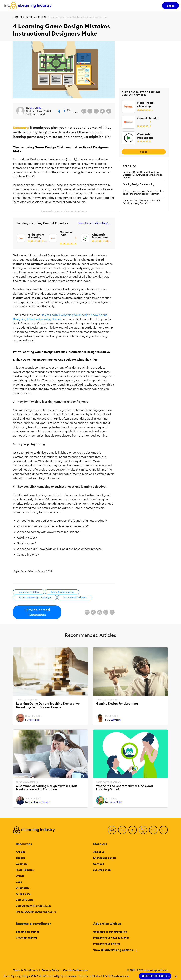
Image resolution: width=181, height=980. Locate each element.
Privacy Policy (50, 970)
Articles (21, 852)
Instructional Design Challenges (35, 597)
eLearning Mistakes (29, 592)
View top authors (26, 938)
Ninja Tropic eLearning (36, 236)
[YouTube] (143, 830)
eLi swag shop (102, 870)
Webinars (22, 864)
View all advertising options (115, 950)
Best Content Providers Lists (33, 906)
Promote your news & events (111, 938)
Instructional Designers (75, 597)
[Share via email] (102, 111)
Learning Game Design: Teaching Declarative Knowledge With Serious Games (142, 175)
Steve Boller (36, 108)
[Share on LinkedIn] (96, 111)
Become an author (27, 932)
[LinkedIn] (133, 830)
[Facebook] (112, 830)
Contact (98, 864)
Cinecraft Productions (100, 236)
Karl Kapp (34, 720)
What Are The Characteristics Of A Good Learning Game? (142, 202)
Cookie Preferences (75, 970)
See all (144, 152)
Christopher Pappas (39, 802)
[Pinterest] (153, 830)
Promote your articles (107, 944)
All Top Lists (23, 894)
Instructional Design (34, 17)
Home (16, 17)
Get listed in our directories (110, 932)
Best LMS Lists (25, 900)
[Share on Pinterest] (109, 111)
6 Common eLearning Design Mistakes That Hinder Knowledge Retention (143, 192)
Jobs (19, 882)
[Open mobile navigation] (6, 6)
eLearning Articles (27, 782)
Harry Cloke (115, 802)
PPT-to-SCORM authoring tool (36, 912)
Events (20, 876)
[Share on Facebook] (84, 111)
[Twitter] (122, 830)
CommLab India (67, 234)
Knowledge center (105, 858)
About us (99, 852)
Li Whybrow (115, 720)
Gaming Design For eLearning (139, 184)
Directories (23, 888)
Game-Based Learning (62, 592)
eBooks (20, 858)
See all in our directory (94, 223)
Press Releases (25, 870)
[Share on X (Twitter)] (90, 111)
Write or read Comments (37, 612)
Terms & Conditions (25, 970)
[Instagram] (164, 830)
